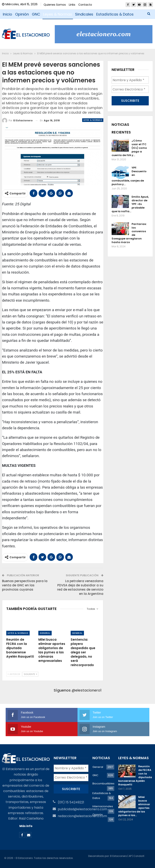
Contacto (85, 5)
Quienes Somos (55, 5)
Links (72, 5)
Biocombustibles (103, 784)
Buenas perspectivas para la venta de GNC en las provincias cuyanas (25, 585)
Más (100, 14)
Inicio (7, 14)
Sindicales (84, 14)
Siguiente (30, 674)
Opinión (22, 14)
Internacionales (103, 806)
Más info (26, 826)
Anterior (14, 674)
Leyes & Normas (58, 14)
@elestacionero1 (87, 690)
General (45, 633)
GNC (36, 14)
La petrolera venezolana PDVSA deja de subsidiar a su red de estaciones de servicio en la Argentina (80, 587)
